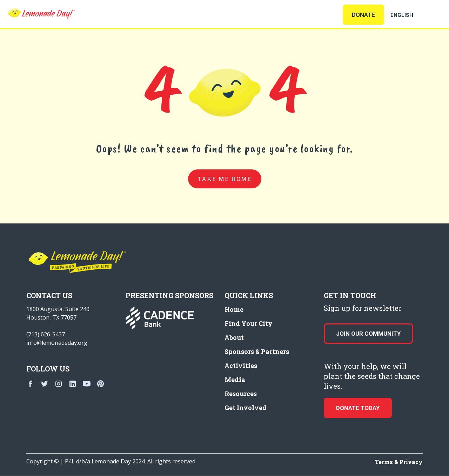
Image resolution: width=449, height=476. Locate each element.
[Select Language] (410, 15)
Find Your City (249, 323)
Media (235, 380)
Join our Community (368, 334)
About (234, 337)
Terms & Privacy (399, 462)
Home (234, 309)
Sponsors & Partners (257, 351)
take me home (225, 179)
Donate (363, 15)
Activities (241, 366)
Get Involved (246, 408)
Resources (241, 394)
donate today (358, 408)
